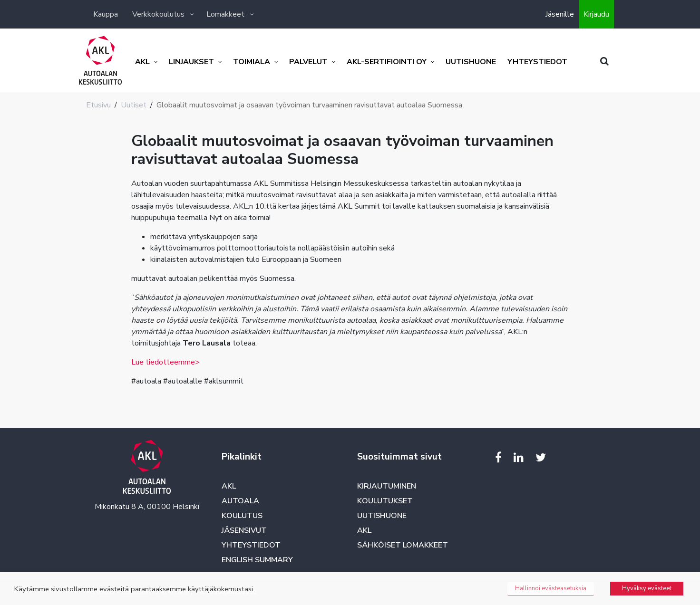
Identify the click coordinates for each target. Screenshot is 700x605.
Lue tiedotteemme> (165, 362)
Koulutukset (385, 501)
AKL (229, 486)
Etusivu (98, 105)
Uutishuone (382, 516)
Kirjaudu (596, 14)
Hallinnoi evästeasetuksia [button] (551, 588)
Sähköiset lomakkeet (403, 545)
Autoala (240, 501)
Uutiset (134, 105)
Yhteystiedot (251, 545)
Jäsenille (560, 14)
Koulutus (242, 516)
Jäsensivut (244, 530)
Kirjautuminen (387, 486)
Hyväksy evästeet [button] (647, 588)
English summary (257, 560)
